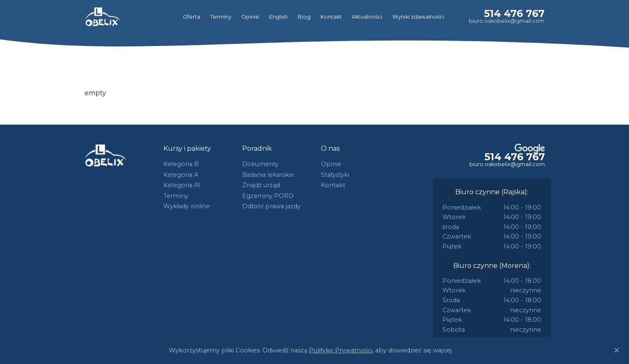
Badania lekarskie (268, 175)
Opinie (250, 17)
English (278, 17)
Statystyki (335, 175)
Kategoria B (181, 164)
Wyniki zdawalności (418, 17)
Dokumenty (260, 164)
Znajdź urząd (261, 185)
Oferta (192, 17)
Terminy (221, 17)
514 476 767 (514, 13)
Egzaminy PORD (268, 196)
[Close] (617, 350)
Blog (304, 17)
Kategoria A (181, 175)
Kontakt (331, 17)
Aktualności (367, 17)
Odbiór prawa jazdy (271, 206)
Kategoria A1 (182, 185)
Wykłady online (187, 206)
